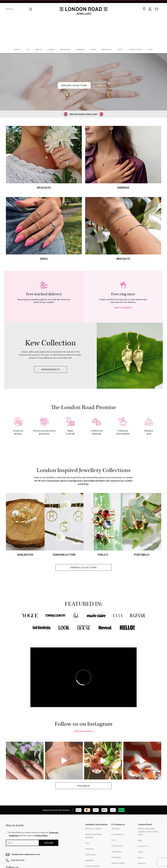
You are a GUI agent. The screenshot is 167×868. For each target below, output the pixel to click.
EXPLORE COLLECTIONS (74, 84)
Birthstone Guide (93, 828)
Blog (140, 839)
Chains (51, 50)
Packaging (116, 856)
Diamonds (90, 848)
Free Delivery (118, 833)
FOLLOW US (83, 785)
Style (151, 50)
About (16, 50)
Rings (94, 50)
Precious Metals (92, 865)
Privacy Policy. (41, 835)
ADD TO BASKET (123, 307)
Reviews (142, 862)
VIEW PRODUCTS (51, 369)
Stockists (116, 828)
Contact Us (143, 845)
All (27, 50)
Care (87, 842)
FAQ (114, 839)
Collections (136, 50)
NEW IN (102, 84)
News (141, 857)
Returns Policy (118, 862)
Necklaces (65, 50)
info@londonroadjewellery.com (26, 853)
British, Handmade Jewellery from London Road (148, 831)
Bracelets (108, 50)
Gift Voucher (117, 845)
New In (38, 50)
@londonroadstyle (83, 730)
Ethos (141, 851)
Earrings (81, 50)
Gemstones (90, 854)
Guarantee (116, 851)
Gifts (121, 50)
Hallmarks (89, 859)
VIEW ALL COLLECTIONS (83, 566)
